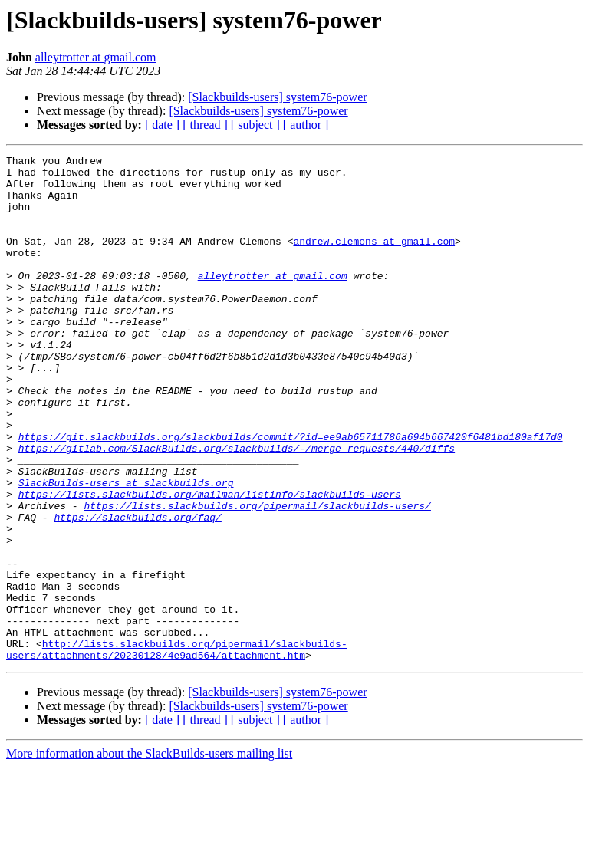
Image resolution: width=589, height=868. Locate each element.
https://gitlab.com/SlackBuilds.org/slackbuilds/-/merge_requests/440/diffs (237, 508)
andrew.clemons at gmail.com (374, 259)
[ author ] (306, 125)
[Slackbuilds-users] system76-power (277, 97)
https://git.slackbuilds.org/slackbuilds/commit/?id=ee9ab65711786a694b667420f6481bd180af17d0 (291, 494)
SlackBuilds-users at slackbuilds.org (126, 549)
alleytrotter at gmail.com (96, 57)
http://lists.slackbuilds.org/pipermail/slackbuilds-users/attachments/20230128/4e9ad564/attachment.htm (177, 749)
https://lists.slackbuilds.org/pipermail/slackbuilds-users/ (257, 577)
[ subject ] (255, 125)
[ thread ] (205, 125)
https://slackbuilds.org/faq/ (137, 590)
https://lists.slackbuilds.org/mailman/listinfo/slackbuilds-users (210, 563)
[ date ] (162, 125)
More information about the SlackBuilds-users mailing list (149, 855)
